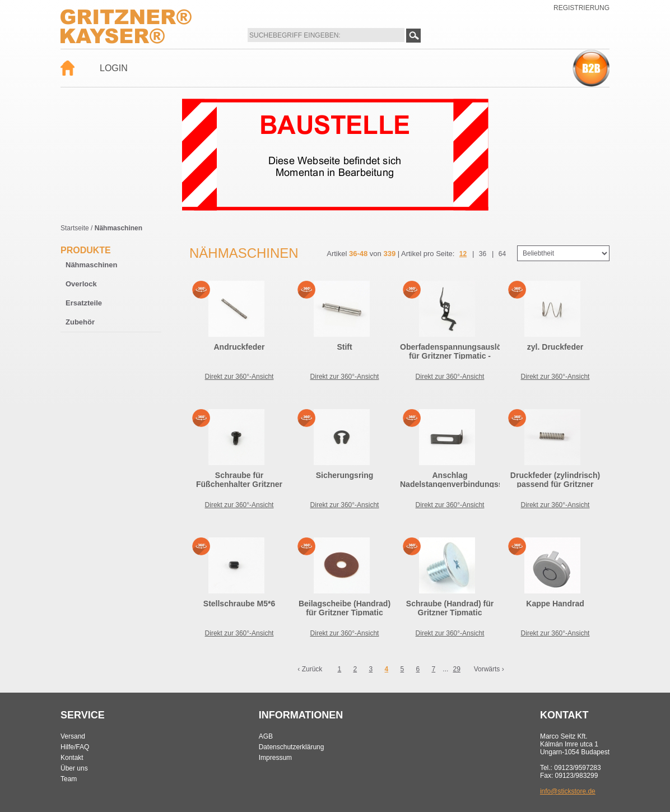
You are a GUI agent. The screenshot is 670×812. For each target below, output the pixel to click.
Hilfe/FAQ (75, 747)
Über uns (74, 768)
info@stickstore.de (568, 791)
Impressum (275, 758)
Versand (73, 736)
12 (463, 254)
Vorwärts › (489, 669)
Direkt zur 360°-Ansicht (239, 377)
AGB (266, 736)
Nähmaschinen (91, 265)
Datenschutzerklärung (292, 747)
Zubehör (80, 322)
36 (483, 254)
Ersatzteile (84, 303)
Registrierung (581, 8)
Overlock (81, 284)
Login (114, 68)
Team (69, 779)
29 (456, 669)
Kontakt (72, 758)
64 (502, 254)
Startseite (75, 228)
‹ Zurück (310, 669)
